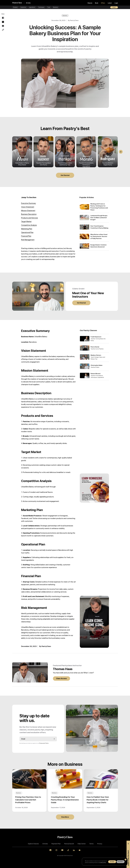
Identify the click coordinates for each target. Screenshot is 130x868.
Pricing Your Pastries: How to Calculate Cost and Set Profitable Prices (28, 800)
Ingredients (32, 7)
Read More (120, 862)
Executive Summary (29, 203)
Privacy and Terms (44, 743)
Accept (112, 862)
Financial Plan (26, 236)
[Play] (38, 296)
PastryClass (74, 20)
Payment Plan (56, 844)
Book (97, 3)
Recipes (15, 7)
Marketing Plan (27, 229)
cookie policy (103, 863)
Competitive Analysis (29, 225)
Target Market (26, 222)
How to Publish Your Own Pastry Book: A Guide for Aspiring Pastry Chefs (98, 800)
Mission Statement (28, 211)
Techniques (41, 7)
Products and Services (30, 218)
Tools (49, 7)
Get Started (65, 175)
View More (65, 817)
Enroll (114, 7)
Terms (91, 844)
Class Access (61, 678)
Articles (28, 3)
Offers (103, 3)
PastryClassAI (69, 844)
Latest (110, 3)
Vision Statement (28, 207)
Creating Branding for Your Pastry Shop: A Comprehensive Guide (65, 800)
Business (56, 7)
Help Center (82, 844)
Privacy (100, 844)
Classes (90, 3)
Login (116, 3)
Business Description (29, 214)
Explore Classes (33, 844)
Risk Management (28, 240)
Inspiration (23, 7)
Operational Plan (27, 232)
